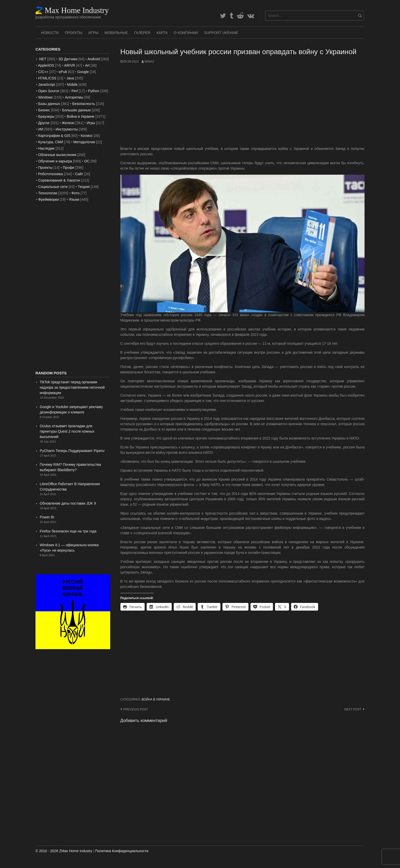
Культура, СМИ (51, 142)
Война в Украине (156, 699)
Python (94, 91)
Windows (46, 97)
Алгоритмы (74, 97)
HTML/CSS (47, 78)
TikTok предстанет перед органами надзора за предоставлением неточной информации (72, 387)
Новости (50, 33)
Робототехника (51, 174)
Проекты (73, 33)
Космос (87, 136)
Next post (353, 709)
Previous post (136, 709)
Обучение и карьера (55, 161)
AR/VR (70, 65)
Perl (75, 91)
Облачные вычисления (57, 155)
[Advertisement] (243, 105)
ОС (87, 161)
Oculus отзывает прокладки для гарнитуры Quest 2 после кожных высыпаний (67, 431)
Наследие (46, 148)
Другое (44, 123)
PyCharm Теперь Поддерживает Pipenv (72, 451)
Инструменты (67, 129)
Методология (84, 142)
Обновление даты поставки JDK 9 (68, 503)
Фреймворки (48, 199)
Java (70, 78)
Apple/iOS (46, 65)
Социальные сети (53, 187)
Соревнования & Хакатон (59, 180)
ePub (63, 72)
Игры (93, 33)
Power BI (47, 517)
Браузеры (46, 116)
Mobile (72, 85)
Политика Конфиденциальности (122, 851)
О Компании (186, 33)
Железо (68, 123)
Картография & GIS (54, 136)
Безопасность (84, 104)
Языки (74, 199)
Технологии (48, 193)
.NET (42, 59)
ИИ (41, 129)
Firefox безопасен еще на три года (68, 531)
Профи (68, 168)
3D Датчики (68, 59)
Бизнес (44, 110)
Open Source (49, 91)
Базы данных (49, 104)
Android (94, 59)
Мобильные (116, 33)
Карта (162, 33)
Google (83, 72)
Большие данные (77, 110)
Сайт (79, 174)
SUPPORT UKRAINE (221, 33)
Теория (84, 187)
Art (87, 65)
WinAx (149, 62)
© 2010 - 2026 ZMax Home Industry (64, 851)
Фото (76, 193)
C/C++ (43, 72)
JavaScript (47, 85)
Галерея (142, 33)
